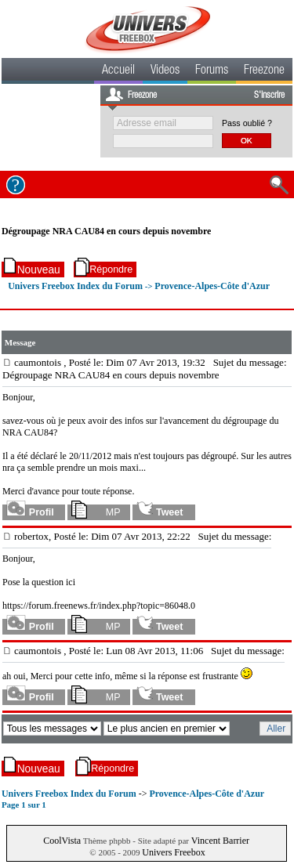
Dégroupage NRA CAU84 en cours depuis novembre (107, 231)
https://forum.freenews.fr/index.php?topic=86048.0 (99, 606)
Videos (165, 71)
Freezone (264, 71)
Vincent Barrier (220, 841)
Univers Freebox (173, 852)
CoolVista (62, 841)
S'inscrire (269, 96)
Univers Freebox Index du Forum (75, 286)
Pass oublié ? (247, 123)
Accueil (118, 71)
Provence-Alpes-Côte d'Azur (212, 286)
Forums (212, 71)
